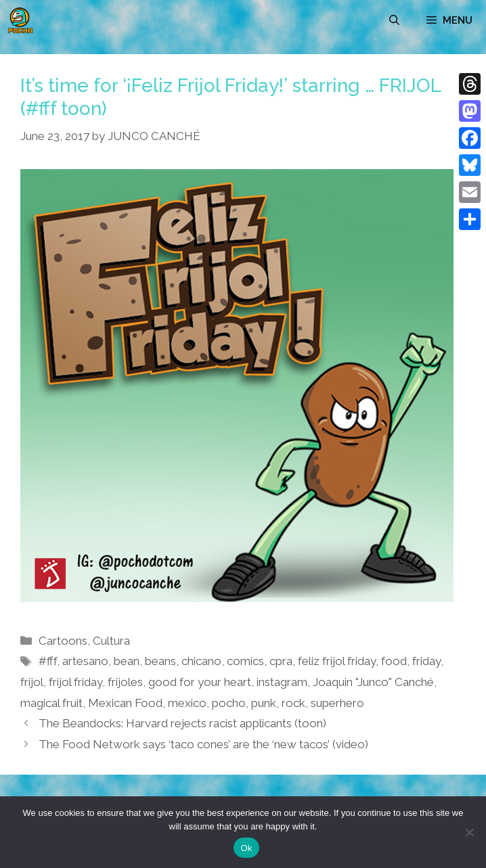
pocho (229, 703)
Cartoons (63, 641)
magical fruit (51, 703)
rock (293, 703)
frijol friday (75, 682)
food (394, 661)
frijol (32, 682)
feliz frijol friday (337, 661)
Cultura (111, 641)
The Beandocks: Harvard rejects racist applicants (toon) (182, 723)
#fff (48, 661)
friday (426, 661)
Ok (246, 848)
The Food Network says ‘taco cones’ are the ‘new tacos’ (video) (203, 744)
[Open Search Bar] (394, 20)
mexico (187, 703)
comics (245, 661)
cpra (281, 661)
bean (127, 661)
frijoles (125, 682)
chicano (201, 661)
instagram (282, 682)
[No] (469, 832)
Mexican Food (125, 703)
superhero (337, 703)
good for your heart (200, 682)
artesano (85, 661)
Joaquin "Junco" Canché (373, 682)
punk (264, 703)
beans (160, 661)
